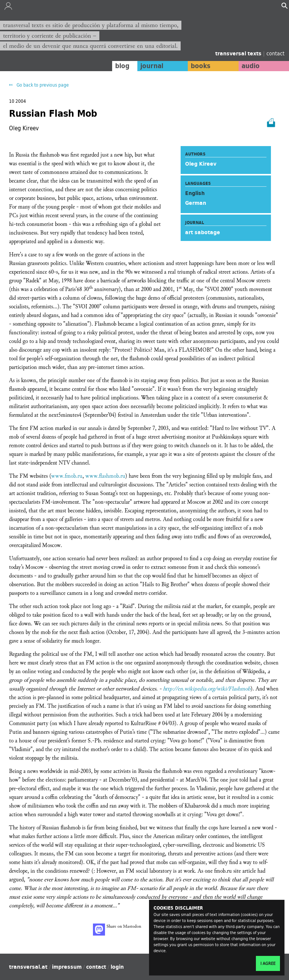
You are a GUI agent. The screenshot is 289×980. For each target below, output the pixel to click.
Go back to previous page (42, 85)
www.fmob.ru (67, 476)
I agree (268, 963)
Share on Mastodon (117, 930)
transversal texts (239, 53)
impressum (67, 967)
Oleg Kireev (201, 164)
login (117, 967)
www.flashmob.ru (105, 476)
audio (251, 66)
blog (122, 66)
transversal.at (28, 967)
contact (275, 53)
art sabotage (203, 232)
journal (152, 66)
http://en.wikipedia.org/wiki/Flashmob (207, 689)
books (201, 66)
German (196, 203)
